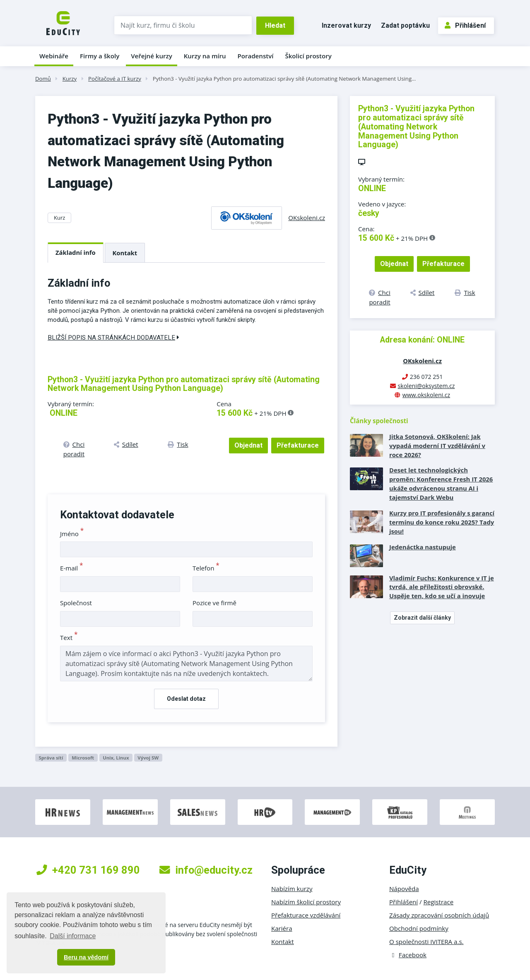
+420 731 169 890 (88, 870)
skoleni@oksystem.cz (426, 386)
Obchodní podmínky (419, 928)
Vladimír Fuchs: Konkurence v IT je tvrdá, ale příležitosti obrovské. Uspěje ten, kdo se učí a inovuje (442, 587)
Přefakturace (298, 445)
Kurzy (70, 79)
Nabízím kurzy (292, 889)
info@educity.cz (206, 870)
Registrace (439, 902)
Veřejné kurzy (152, 56)
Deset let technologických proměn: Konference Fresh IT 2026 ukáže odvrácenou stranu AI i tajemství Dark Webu (441, 484)
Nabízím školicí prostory (306, 902)
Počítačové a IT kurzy (115, 79)
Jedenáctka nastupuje (423, 547)
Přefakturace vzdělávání (306, 915)
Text (69, 637)
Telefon (206, 568)
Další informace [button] (73, 936)
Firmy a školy (100, 56)
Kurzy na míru (205, 56)
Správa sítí (51, 758)
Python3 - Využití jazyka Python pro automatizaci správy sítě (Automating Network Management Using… (284, 79)
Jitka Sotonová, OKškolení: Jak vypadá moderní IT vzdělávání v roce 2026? (437, 446)
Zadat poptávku (405, 25)
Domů (43, 79)
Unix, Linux (116, 758)
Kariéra (282, 928)
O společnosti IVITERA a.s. (426, 942)
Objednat (248, 445)
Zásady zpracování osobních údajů (439, 915)
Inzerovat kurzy (346, 25)
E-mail (72, 568)
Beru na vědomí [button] (86, 957)
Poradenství (256, 56)
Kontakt (125, 253)
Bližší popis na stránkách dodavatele (113, 338)
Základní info (76, 252)
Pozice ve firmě (214, 603)
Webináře (54, 56)
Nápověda (404, 889)
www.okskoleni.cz (426, 395)
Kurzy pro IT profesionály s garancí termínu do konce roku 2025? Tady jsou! (442, 522)
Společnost (76, 603)
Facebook (408, 955)
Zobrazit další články (422, 618)
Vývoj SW (148, 758)
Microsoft (83, 758)
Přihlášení (465, 25)
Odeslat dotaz (186, 699)
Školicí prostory (308, 56)
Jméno (72, 534)
